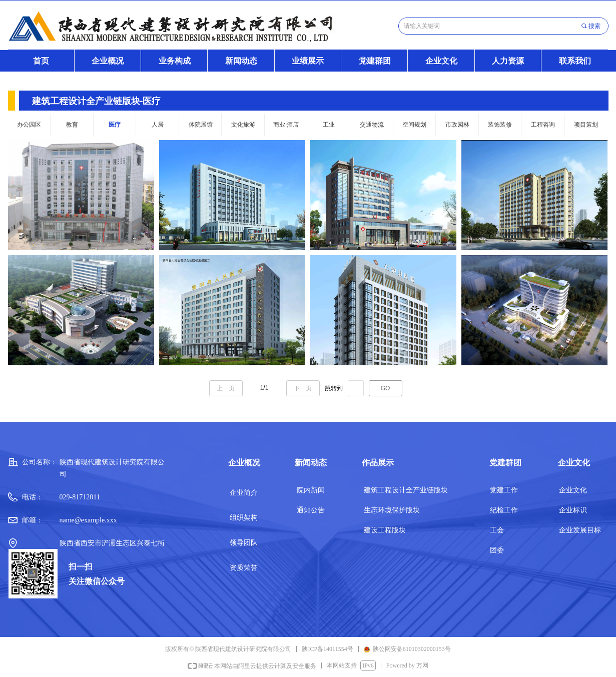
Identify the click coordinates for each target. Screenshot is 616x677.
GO (386, 388)
